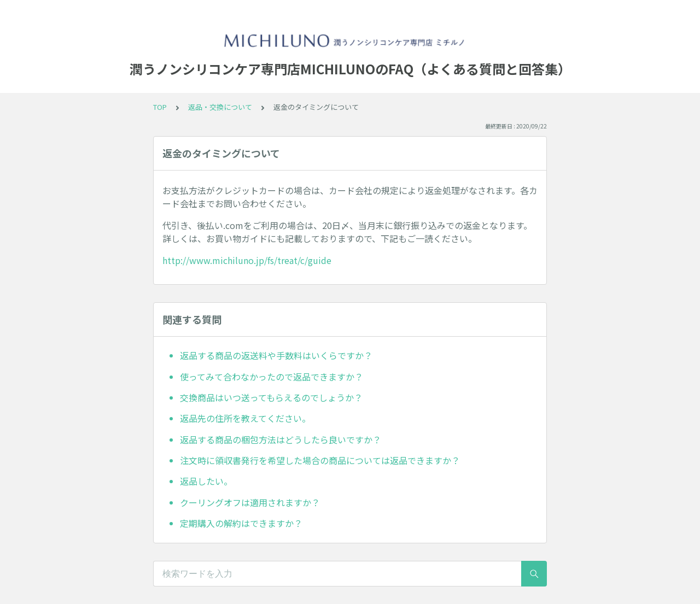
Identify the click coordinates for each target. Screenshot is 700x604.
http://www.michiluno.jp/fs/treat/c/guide (247, 260)
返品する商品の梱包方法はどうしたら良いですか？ (281, 439)
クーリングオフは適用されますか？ (250, 502)
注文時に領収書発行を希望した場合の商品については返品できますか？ (320, 460)
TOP (160, 107)
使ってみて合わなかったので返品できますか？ (272, 377)
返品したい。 (206, 481)
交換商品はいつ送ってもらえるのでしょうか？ (271, 397)
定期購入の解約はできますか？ (241, 523)
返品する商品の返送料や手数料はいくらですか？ (276, 355)
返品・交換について (220, 107)
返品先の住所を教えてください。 (245, 418)
